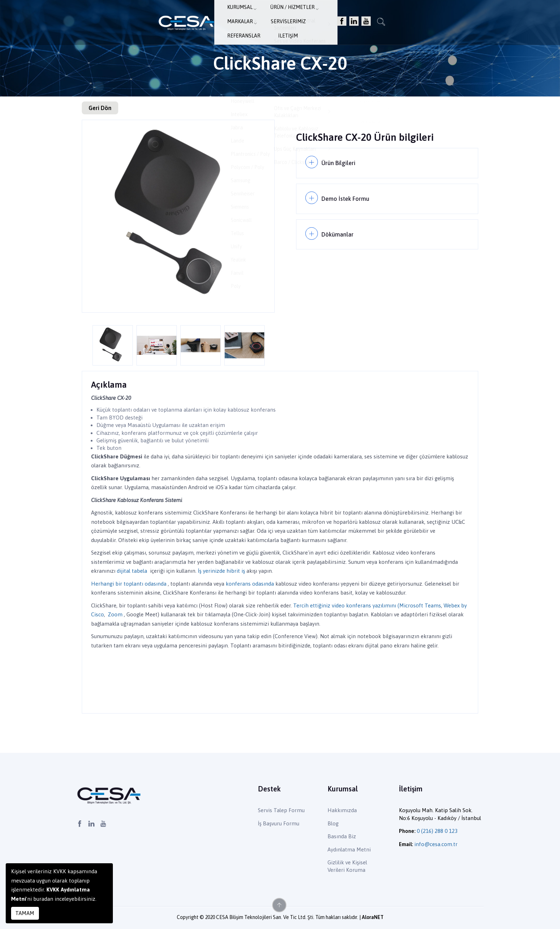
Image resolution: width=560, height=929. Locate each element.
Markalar (277, 16)
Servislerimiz (319, 16)
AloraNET (373, 917)
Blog (333, 823)
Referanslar (364, 16)
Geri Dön (100, 108)
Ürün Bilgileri (339, 162)
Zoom (115, 614)
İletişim (402, 16)
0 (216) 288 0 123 (437, 831)
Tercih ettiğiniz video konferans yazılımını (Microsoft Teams (367, 605)
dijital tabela (132, 571)
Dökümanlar (339, 228)
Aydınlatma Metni (349, 849)
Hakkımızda (342, 810)
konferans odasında (250, 584)
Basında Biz (342, 836)
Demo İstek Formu (347, 195)
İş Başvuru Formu (279, 823)
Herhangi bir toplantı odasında (129, 584)
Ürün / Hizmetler (229, 16)
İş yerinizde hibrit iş (221, 571)
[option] (178, 216)
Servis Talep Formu (281, 810)
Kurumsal (181, 16)
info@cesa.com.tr (436, 844)
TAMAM (25, 913)
